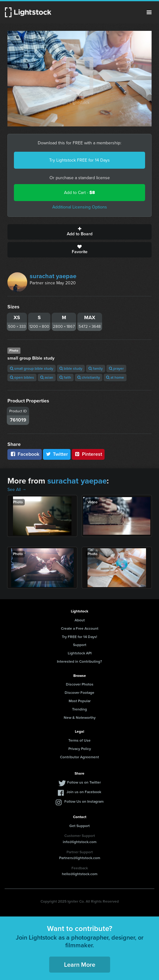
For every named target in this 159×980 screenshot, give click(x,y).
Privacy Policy (80, 749)
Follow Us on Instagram (84, 801)
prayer (116, 369)
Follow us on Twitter (84, 782)
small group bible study (32, 369)
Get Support (79, 826)
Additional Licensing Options (80, 207)
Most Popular (80, 701)
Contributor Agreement (79, 757)
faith (65, 377)
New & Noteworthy (80, 718)
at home (115, 377)
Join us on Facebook (84, 792)
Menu (149, 12)
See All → (17, 490)
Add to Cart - (79, 193)
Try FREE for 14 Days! (79, 637)
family (96, 369)
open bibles (22, 377)
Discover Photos (80, 684)
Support (80, 645)
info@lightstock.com (80, 842)
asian (47, 377)
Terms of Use (79, 740)
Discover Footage (79, 693)
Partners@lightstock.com (80, 858)
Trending (79, 709)
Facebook (25, 454)
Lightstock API (80, 653)
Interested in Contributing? (79, 661)
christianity (89, 377)
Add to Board (79, 232)
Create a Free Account (80, 628)
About (80, 620)
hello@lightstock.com (80, 874)
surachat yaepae (53, 276)
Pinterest (88, 454)
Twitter (57, 454)
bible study (71, 369)
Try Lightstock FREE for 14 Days (79, 160)
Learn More (80, 965)
